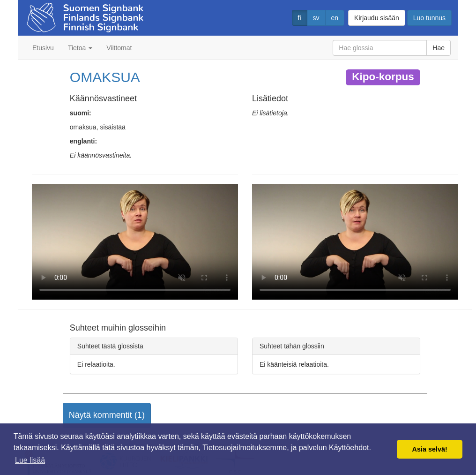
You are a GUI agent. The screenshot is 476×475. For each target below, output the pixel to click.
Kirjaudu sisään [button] (377, 18)
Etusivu (43, 48)
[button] (107, 415)
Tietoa (80, 48)
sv (316, 18)
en (335, 18)
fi (300, 18)
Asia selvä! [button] (430, 449)
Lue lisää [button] (30, 460)
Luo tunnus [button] (429, 18)
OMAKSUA (105, 77)
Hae (439, 48)
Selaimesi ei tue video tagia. (135, 242)
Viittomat (119, 48)
